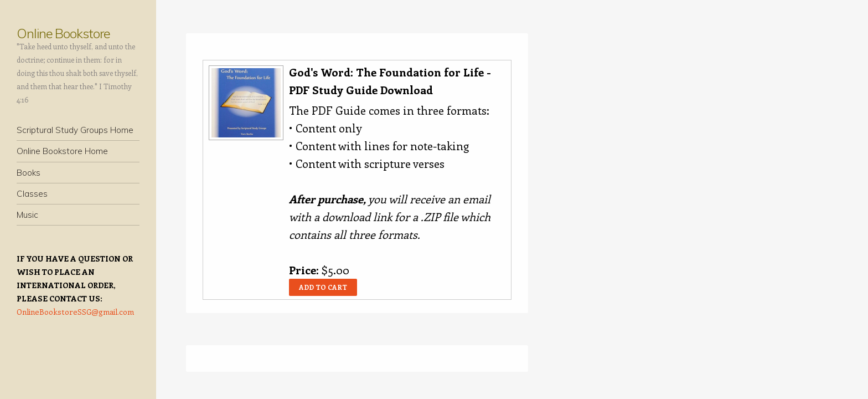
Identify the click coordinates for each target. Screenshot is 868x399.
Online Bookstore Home (62, 151)
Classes (32, 194)
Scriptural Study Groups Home (75, 130)
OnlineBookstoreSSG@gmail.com (75, 312)
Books (29, 173)
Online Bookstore (63, 33)
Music (27, 215)
